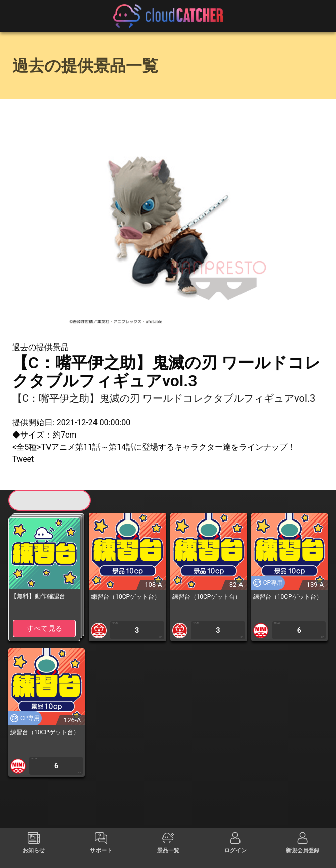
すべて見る (44, 628)
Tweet (23, 459)
